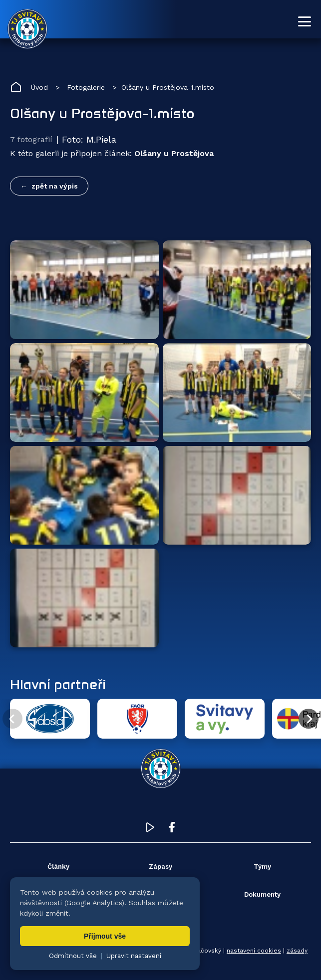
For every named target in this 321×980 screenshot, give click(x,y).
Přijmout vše (105, 936)
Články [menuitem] (58, 867)
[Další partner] (309, 719)
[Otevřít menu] (305, 21)
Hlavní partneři (58, 684)
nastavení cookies (254, 951)
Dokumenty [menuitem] (262, 894)
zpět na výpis (55, 186)
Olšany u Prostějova (174, 153)
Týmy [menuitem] (262, 867)
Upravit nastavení (134, 956)
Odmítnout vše (73, 956)
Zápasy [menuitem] (160, 867)
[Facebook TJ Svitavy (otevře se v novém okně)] (172, 830)
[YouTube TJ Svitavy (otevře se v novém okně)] (150, 830)
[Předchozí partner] (12, 719)
